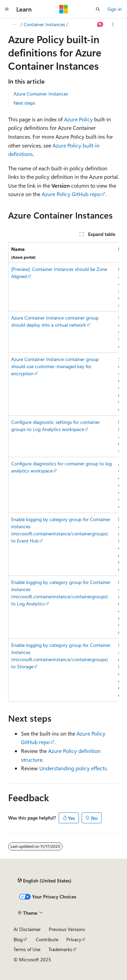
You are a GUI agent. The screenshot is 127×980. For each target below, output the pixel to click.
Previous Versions (67, 929)
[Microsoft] (64, 9)
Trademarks (60, 949)
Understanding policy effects (73, 768)
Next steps (24, 103)
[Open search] (98, 9)
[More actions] (113, 24)
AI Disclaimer (27, 929)
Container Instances (44, 24)
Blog (18, 939)
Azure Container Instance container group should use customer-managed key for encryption (55, 366)
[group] (63, 472)
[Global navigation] (7, 9)
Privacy (74, 939)
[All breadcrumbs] (14, 24)
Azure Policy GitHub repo (71, 194)
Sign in (114, 9)
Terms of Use (27, 949)
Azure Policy (78, 119)
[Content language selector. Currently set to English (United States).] (45, 881)
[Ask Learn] (100, 24)
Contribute (47, 939)
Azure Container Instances (41, 94)
